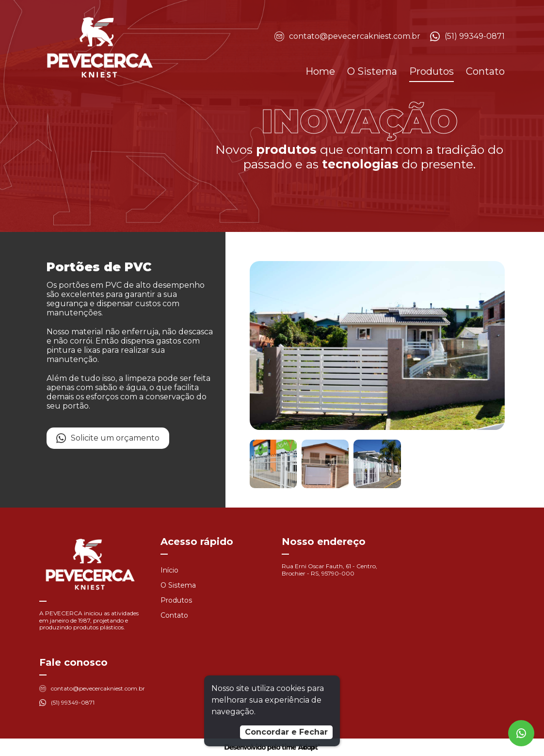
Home (320, 71)
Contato (485, 71)
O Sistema (372, 71)
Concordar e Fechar (286, 732)
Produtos (432, 71)
